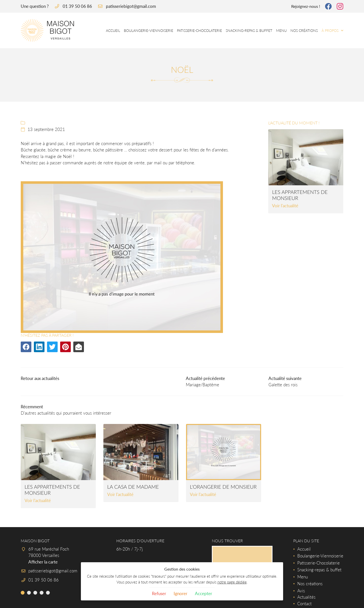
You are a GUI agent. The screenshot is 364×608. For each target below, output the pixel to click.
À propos (330, 30)
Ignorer (180, 593)
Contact (304, 604)
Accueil (113, 30)
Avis (301, 591)
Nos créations (304, 30)
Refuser (159, 593)
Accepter (203, 593)
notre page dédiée (232, 582)
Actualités (306, 597)
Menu (281, 30)
